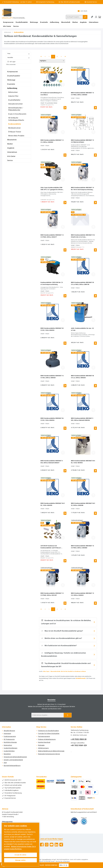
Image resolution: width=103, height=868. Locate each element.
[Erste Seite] (41, 57)
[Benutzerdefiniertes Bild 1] (74, 821)
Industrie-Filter (13, 96)
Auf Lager (13, 62)
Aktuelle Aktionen (9, 731)
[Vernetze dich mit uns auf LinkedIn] (56, 845)
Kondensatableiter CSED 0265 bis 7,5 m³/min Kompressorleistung (52, 283)
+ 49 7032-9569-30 (79, 739)
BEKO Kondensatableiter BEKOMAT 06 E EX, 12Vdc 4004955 (53, 504)
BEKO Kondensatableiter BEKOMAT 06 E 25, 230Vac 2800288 (83, 504)
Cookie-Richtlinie (9, 751)
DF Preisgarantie (9, 739)
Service (10, 160)
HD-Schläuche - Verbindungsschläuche (16, 119)
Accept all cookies (20, 855)
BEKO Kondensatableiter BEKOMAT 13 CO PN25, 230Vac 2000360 (82, 547)
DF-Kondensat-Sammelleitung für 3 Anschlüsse (51, 94)
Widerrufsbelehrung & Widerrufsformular (51, 751)
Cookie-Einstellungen (11, 748)
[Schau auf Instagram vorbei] (47, 845)
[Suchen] (85, 17)
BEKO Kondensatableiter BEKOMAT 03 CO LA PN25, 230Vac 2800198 (82, 283)
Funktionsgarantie (10, 736)
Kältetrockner (13, 92)
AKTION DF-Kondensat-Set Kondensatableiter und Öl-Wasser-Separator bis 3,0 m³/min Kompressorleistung (51, 547)
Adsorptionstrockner (15, 104)
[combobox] (74, 17)
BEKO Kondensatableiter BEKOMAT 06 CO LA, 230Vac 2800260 (82, 377)
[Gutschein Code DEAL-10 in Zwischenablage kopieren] (66, 865)
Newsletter (7, 754)
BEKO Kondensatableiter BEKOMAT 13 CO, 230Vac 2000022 (82, 594)
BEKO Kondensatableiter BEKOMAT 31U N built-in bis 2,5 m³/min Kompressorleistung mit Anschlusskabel (83, 236)
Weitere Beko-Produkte (16, 136)
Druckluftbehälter (14, 100)
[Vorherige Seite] (45, 57)
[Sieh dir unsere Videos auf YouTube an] (52, 845)
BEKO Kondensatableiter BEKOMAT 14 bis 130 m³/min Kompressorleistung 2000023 (82, 189)
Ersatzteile (11, 84)
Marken (10, 144)
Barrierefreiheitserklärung (12, 766)
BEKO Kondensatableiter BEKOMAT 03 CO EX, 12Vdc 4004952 (52, 329)
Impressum (7, 734)
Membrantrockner (14, 128)
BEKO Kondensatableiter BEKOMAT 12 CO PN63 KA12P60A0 (82, 141)
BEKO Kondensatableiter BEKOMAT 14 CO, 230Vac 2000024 (52, 141)
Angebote (11, 148)
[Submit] (68, 715)
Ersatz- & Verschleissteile (17, 114)
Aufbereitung (12, 88)
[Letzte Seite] (65, 57)
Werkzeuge (11, 80)
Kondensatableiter (15, 124)
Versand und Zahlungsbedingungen (15, 757)
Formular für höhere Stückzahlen (49, 734)
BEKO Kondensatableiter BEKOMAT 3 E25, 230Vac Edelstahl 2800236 (82, 419)
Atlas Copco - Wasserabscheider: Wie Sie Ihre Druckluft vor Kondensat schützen (64, 671)
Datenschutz (8, 745)
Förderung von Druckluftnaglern (48, 731)
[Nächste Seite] (61, 57)
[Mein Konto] (96, 17)
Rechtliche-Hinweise (10, 742)
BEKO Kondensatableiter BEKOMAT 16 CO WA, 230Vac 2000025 (52, 377)
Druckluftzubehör (14, 76)
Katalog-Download (44, 742)
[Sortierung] (52, 61)
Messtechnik (12, 140)
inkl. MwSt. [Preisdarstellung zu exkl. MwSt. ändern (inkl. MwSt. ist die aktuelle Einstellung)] (83, 11)
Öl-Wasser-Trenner (15, 132)
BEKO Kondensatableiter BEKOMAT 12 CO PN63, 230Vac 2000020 (82, 94)
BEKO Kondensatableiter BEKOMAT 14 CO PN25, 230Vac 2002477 (52, 236)
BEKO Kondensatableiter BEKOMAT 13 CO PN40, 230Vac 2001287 (52, 594)
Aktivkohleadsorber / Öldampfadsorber (16, 109)
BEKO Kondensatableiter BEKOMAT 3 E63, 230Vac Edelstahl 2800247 (52, 462)
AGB (5, 763)
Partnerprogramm (44, 736)
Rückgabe (41, 745)
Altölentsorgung (43, 748)
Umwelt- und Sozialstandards (13, 760)
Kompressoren (13, 72)
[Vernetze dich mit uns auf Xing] (61, 845)
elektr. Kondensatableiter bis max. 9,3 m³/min (82, 329)
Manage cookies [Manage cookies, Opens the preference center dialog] (20, 860)
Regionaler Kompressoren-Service (49, 754)
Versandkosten (47, 859)
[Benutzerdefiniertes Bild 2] (84, 821)
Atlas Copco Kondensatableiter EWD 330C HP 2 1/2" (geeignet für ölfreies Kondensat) (52, 189)
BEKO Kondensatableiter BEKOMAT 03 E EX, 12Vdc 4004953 (83, 462)
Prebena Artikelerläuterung (47, 739)
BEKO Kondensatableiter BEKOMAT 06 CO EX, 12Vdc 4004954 (52, 419)
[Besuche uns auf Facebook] (42, 845)
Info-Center (11, 156)
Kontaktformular (81, 678)
